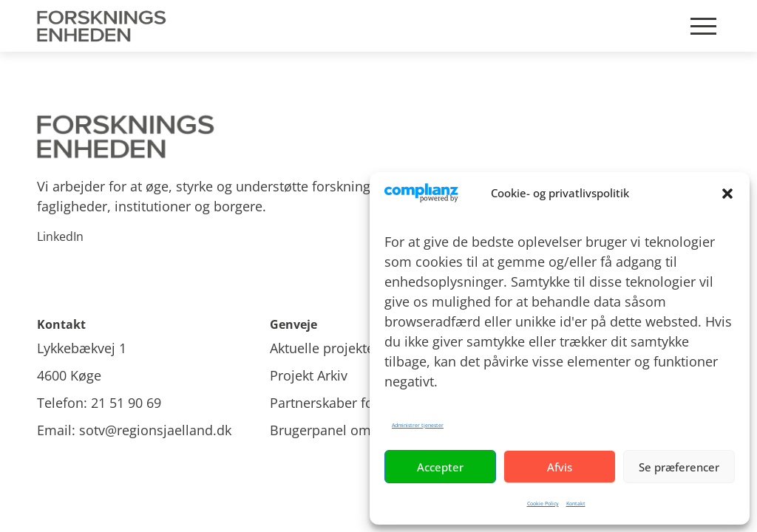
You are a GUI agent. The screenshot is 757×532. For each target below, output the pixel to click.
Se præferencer (679, 467)
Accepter (440, 467)
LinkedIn (60, 236)
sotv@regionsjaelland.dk (155, 430)
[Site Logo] (104, 26)
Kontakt (576, 504)
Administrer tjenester (418, 425)
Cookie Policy (543, 504)
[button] (727, 194)
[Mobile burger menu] (703, 26)
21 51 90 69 (126, 403)
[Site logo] (378, 137)
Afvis (560, 467)
